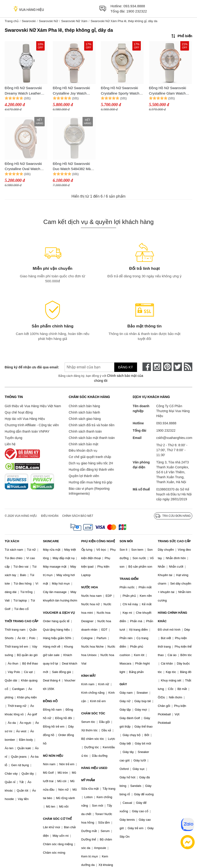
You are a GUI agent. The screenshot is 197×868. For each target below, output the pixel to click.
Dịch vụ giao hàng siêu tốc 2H (91, 463)
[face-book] (147, 367)
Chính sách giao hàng (85, 419)
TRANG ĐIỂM (129, 579)
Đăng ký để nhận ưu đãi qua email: (29, 367)
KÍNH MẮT (89, 676)
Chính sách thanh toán (85, 431)
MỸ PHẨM (88, 780)
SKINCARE (51, 541)
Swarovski (29, 21)
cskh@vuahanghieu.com (174, 438)
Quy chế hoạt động (19, 412)
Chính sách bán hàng (84, 406)
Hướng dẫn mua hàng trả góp (90, 482)
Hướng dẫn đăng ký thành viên (91, 470)
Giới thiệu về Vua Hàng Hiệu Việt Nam (33, 406)
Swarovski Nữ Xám (74, 21)
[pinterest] (167, 367)
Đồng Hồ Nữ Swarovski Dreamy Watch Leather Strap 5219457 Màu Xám (24, 91)
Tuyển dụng (14, 438)
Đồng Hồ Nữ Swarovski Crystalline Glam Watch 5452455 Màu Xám (168, 91)
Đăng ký (126, 367)
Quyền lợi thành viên (84, 476)
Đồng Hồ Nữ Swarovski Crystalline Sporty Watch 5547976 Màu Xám (120, 91)
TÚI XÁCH (12, 541)
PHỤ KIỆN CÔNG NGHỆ (98, 541)
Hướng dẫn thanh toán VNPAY (27, 431)
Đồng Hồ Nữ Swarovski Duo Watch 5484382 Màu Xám (73, 167)
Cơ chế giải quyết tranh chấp (90, 457)
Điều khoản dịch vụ (83, 450)
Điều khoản (50, 516)
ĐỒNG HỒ (50, 701)
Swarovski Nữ (48, 21)
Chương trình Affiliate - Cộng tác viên (32, 425)
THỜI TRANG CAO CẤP (22, 621)
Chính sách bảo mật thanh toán (92, 438)
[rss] (188, 367)
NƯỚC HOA (90, 587)
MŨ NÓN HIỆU (53, 756)
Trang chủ (12, 21)
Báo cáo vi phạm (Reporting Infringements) (89, 491)
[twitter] (178, 367)
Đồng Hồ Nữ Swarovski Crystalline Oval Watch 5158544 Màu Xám (23, 167)
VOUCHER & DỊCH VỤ (59, 613)
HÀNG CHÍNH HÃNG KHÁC (172, 617)
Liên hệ (10, 444)
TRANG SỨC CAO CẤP (174, 541)
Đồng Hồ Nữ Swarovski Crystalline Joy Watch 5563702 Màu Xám (71, 91)
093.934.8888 (134, 6)
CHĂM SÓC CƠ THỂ (57, 819)
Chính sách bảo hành (84, 412)
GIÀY (123, 684)
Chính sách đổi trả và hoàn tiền (91, 425)
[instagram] (157, 367)
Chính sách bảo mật (83, 444)
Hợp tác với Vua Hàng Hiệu (25, 419)
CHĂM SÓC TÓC (93, 713)
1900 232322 (137, 11)
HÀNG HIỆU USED (94, 768)
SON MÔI (126, 541)
